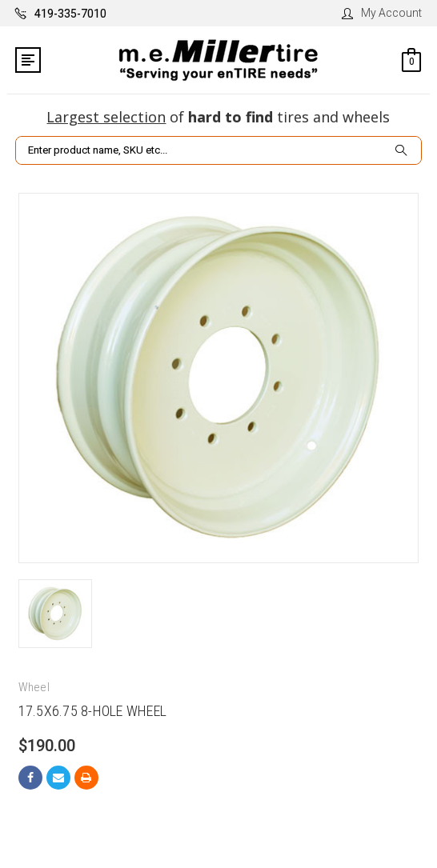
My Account (382, 13)
